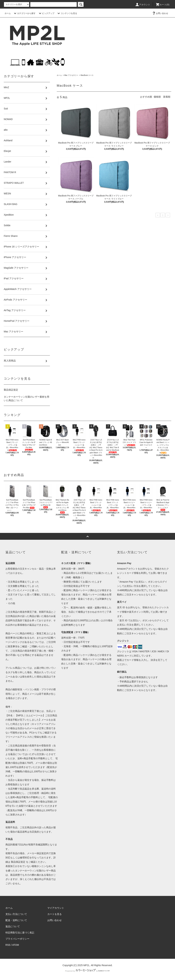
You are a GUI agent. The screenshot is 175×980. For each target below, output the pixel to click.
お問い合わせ (160, 13)
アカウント (143, 5)
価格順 (157, 97)
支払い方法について (16, 914)
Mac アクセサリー (71, 75)
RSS (8, 945)
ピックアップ (46, 13)
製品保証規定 (11, 390)
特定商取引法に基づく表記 (20, 933)
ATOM (16, 945)
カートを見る (55, 914)
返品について (13, 926)
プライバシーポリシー (17, 939)
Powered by (87, 971)
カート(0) (163, 5)
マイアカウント (56, 908)
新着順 (167, 97)
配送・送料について (16, 920)
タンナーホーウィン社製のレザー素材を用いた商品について (26, 399)
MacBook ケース (87, 75)
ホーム (8, 13)
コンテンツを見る (67, 13)
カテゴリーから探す (24, 13)
